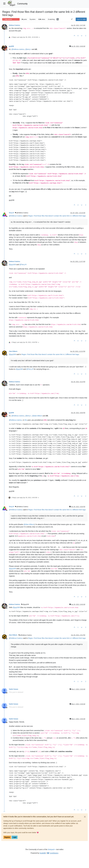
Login (15, 837)
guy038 (11, 46)
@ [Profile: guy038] (12, 265)
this (26, 420)
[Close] (85, 817)
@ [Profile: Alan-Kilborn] (29, 524)
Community (22, 4)
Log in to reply (81, 19)
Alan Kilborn (13, 351)
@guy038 (25, 604)
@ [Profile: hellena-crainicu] (18, 49)
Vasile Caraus (14, 689)
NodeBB (43, 853)
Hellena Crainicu (14, 25)
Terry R (11, 213)
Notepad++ (52, 849)
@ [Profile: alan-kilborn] (37, 416)
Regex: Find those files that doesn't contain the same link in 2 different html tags (57, 216)
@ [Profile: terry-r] (28, 49)
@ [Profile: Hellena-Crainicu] (16, 216)
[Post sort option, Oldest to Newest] (72, 19)
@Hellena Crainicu (22, 213)
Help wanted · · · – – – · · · (11, 19)
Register (7, 837)
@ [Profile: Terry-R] (23, 265)
